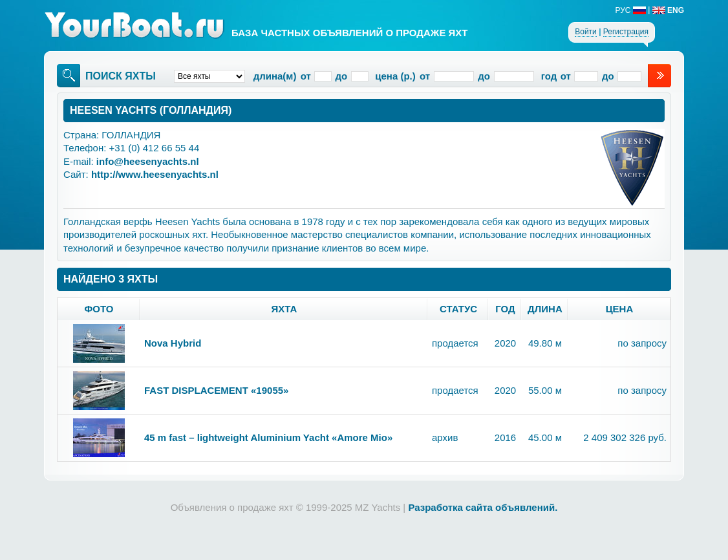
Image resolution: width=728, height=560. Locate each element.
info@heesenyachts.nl (148, 161)
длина (545, 309)
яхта (284, 309)
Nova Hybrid (173, 343)
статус (458, 309)
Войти (586, 32)
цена (620, 309)
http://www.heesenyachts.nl (155, 174)
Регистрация (626, 32)
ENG (668, 10)
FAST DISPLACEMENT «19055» (216, 390)
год (505, 309)
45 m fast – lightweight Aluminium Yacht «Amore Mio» (268, 437)
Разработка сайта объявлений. (483, 507)
